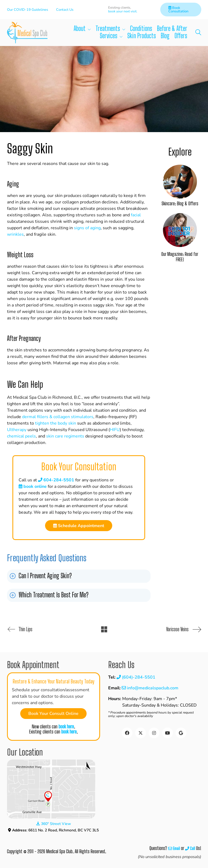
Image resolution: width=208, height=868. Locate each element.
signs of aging (87, 228)
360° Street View (54, 824)
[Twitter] (141, 733)
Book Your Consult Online (53, 714)
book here (66, 727)
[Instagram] (154, 733)
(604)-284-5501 (136, 677)
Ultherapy (17, 430)
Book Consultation (178, 10)
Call (190, 848)
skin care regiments (65, 436)
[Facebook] (127, 733)
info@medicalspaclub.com (150, 688)
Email (174, 848)
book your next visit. (123, 11)
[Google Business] (181, 733)
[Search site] (198, 33)
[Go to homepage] (27, 33)
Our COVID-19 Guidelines (28, 10)
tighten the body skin (56, 423)
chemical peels (21, 436)
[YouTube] (168, 733)
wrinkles (15, 234)
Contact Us (65, 10)
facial (136, 215)
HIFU (115, 430)
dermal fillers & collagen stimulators (58, 417)
